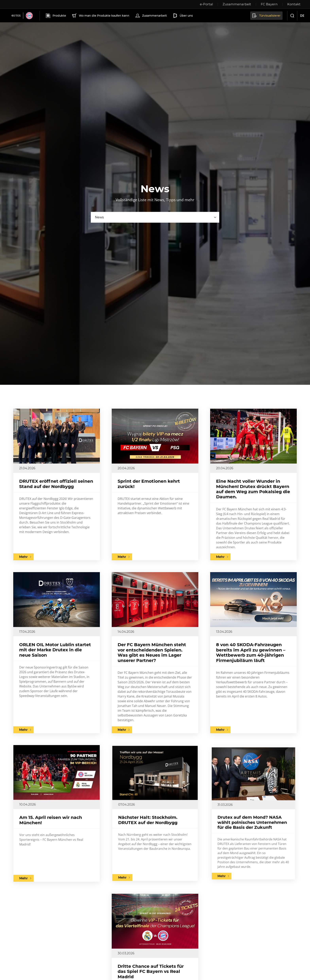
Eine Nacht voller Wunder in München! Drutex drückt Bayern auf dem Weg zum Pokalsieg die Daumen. (253, 489)
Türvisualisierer (266, 16)
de (302, 16)
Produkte (56, 16)
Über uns (182, 16)
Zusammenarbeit (151, 16)
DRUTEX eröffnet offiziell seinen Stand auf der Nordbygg (56, 484)
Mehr (23, 557)
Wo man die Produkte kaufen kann (100, 16)
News (99, 217)
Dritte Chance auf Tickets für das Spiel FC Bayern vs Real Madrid (154, 961)
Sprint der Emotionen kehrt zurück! (149, 484)
